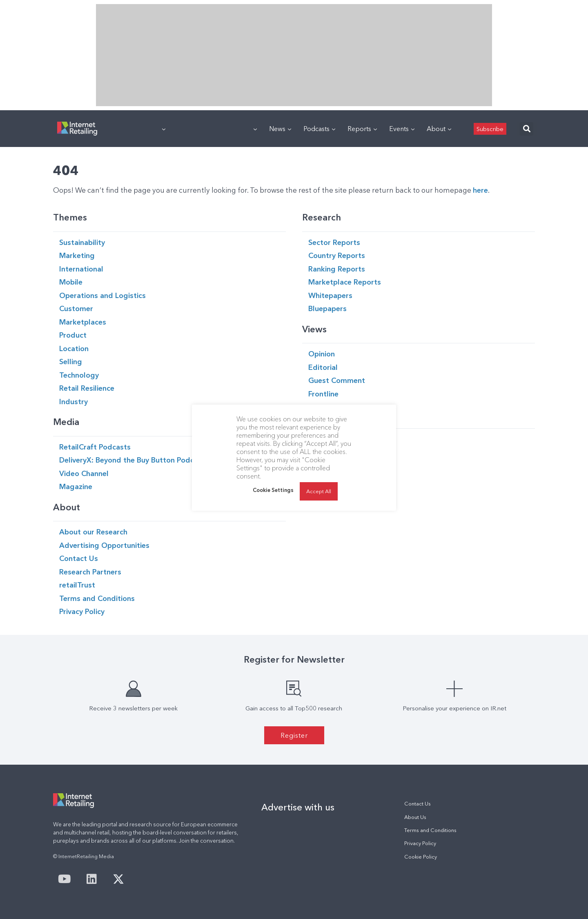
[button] (527, 129)
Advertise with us (298, 807)
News (280, 129)
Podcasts (319, 129)
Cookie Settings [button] (273, 490)
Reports (362, 129)
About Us (415, 817)
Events (402, 129)
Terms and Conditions (430, 830)
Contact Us (418, 804)
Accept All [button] (319, 491)
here (480, 190)
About (439, 129)
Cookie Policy (421, 857)
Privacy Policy (420, 843)
